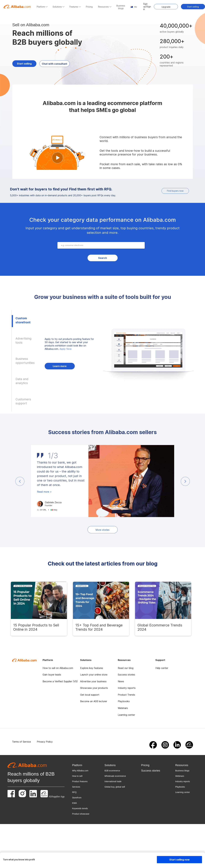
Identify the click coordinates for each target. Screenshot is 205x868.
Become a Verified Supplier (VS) (60, 681)
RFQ (74, 792)
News (121, 681)
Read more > (44, 492)
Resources (182, 765)
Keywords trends (80, 808)
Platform (77, 765)
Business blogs (182, 771)
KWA (74, 803)
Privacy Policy (45, 742)
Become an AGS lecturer (94, 701)
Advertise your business (93, 681)
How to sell (77, 776)
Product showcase (81, 814)
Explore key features (92, 668)
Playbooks (124, 701)
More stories (102, 530)
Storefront (77, 798)
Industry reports (127, 688)
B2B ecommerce (112, 771)
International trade (113, 781)
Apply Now (66, 349)
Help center (162, 668)
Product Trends (126, 695)
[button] (20, 481)
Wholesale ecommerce (115, 776)
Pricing (145, 765)
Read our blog (126, 668)
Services (76, 787)
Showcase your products (94, 688)
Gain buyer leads (52, 675)
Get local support (90, 695)
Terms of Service (21, 742)
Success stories (126, 675)
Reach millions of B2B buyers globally (31, 777)
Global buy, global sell (115, 787)
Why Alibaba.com (80, 771)
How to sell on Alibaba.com (58, 668)
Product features (80, 781)
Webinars (123, 708)
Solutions (110, 765)
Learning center (126, 715)
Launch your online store (94, 675)
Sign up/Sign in (147, 7)
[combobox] (102, 245)
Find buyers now (175, 191)
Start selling (193, 7)
